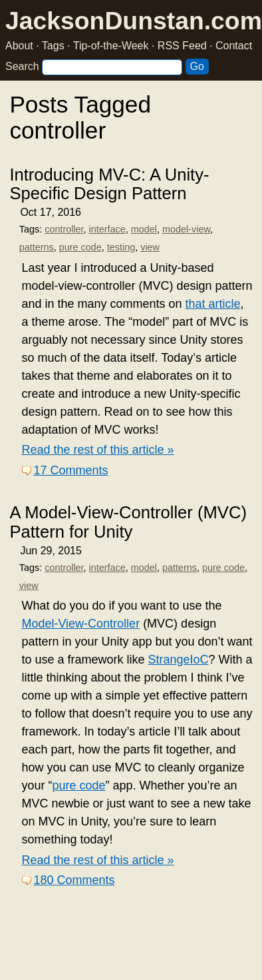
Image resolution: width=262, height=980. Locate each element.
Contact (234, 46)
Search (22, 66)
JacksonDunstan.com (134, 21)
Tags (53, 46)
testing (121, 247)
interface (107, 229)
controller (64, 229)
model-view (186, 229)
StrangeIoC (178, 660)
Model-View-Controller (80, 624)
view (150, 247)
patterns (37, 247)
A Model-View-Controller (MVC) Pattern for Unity (128, 522)
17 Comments (70, 470)
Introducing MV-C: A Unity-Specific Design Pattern (109, 184)
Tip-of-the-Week (111, 46)
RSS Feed (182, 46)
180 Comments (74, 880)
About (19, 46)
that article (213, 304)
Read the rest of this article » (97, 450)
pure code (80, 247)
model (144, 229)
